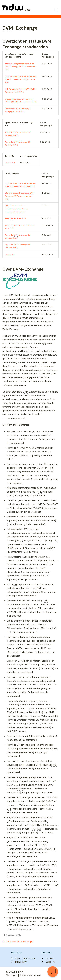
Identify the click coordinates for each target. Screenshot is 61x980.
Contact (48, 958)
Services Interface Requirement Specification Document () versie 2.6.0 (21, 79)
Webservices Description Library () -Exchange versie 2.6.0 (21, 100)
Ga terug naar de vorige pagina (18, 942)
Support (48, 962)
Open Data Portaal (23, 958)
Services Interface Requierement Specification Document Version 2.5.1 (17, 209)
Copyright (12, 975)
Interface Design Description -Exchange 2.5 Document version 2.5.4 (20, 196)
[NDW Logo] (16, 10)
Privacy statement (30, 975)
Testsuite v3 (10, 163)
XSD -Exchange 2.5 (15, 219)
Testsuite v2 (10, 255)
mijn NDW (19, 962)
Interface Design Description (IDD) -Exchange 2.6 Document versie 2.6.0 (21, 67)
